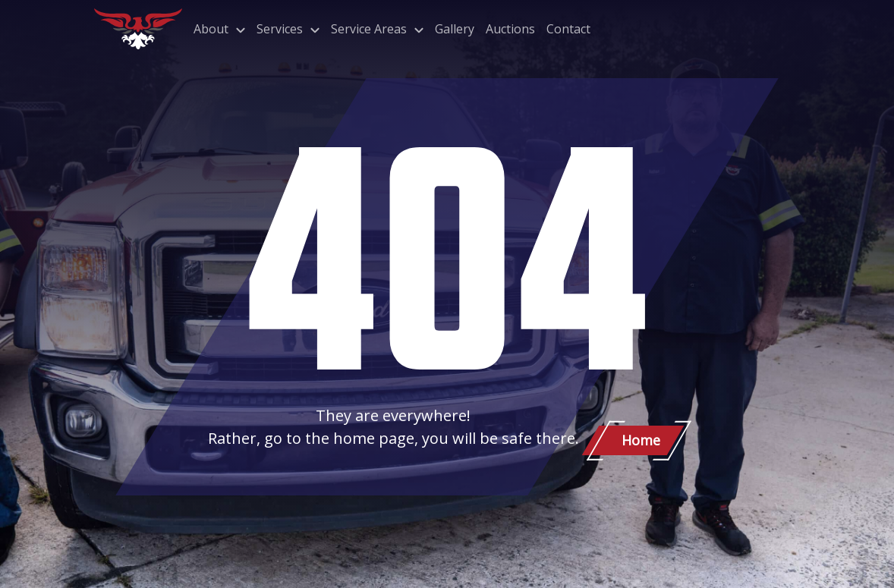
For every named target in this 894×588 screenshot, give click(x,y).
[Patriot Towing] (138, 29)
